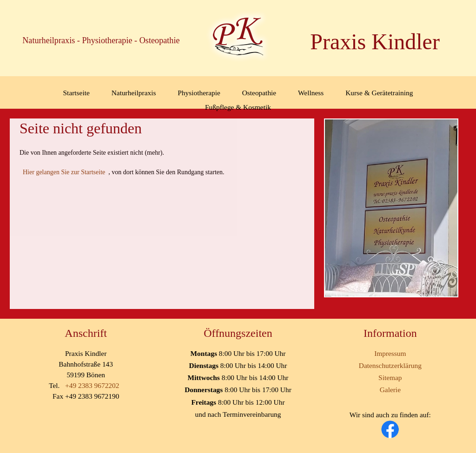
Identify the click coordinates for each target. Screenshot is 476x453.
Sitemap (390, 377)
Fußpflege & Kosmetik (238, 107)
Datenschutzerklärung (390, 365)
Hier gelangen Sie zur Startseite (64, 172)
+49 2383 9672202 (92, 385)
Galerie (390, 390)
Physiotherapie (199, 93)
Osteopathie (259, 93)
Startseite (76, 93)
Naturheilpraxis (134, 93)
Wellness (311, 93)
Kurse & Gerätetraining (379, 93)
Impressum (390, 353)
